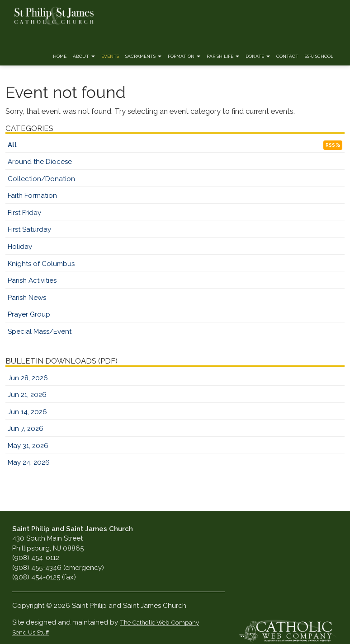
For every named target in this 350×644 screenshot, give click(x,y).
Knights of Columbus (41, 264)
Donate (258, 56)
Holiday (20, 247)
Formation (184, 56)
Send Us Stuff (31, 632)
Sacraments (143, 56)
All (12, 145)
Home (60, 56)
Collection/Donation (41, 179)
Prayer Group (29, 314)
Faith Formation (32, 196)
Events (110, 56)
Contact (287, 56)
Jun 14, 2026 (27, 412)
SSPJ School (319, 56)
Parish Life (223, 56)
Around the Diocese (40, 162)
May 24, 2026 (29, 462)
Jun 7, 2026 (26, 429)
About (84, 56)
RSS (333, 145)
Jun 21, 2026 (27, 395)
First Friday (24, 213)
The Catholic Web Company (159, 622)
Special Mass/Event (40, 331)
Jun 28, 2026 (28, 378)
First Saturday (29, 229)
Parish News (27, 298)
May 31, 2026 (28, 446)
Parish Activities (32, 280)
